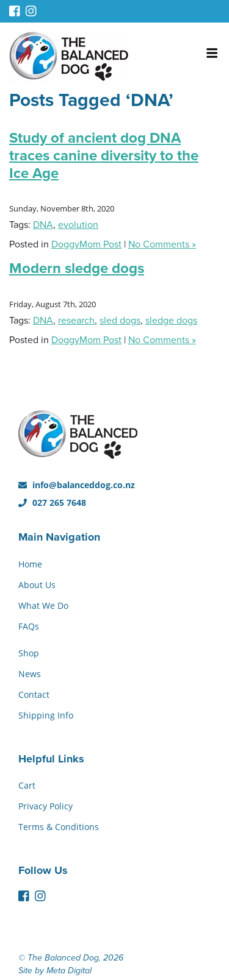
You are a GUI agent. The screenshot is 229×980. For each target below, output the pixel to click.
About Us (37, 585)
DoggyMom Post (86, 244)
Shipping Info (46, 715)
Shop (29, 653)
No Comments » (162, 244)
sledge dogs (171, 321)
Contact (34, 694)
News (30, 674)
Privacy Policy (45, 806)
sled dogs (120, 321)
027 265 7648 (52, 502)
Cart (27, 785)
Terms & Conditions (59, 827)
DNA (43, 225)
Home (30, 564)
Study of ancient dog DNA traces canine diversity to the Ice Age (104, 156)
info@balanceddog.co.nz (77, 485)
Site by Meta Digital (55, 971)
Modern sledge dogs (77, 268)
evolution (78, 225)
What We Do (43, 605)
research (76, 321)
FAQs (29, 626)
